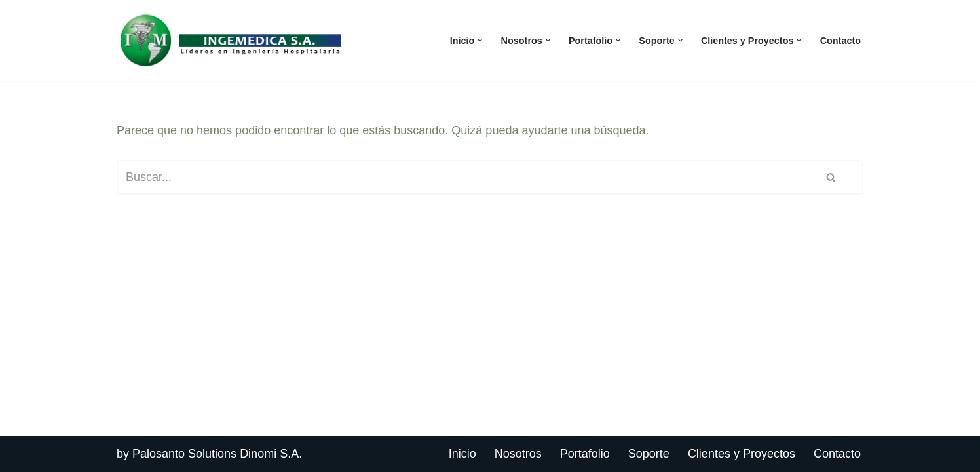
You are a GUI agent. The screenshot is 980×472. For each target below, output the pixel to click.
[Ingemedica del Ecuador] (231, 41)
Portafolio (585, 454)
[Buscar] (459, 177)
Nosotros (518, 454)
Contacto (840, 41)
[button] (480, 40)
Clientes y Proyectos (742, 454)
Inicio (462, 454)
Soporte (649, 454)
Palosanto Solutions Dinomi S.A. (217, 454)
